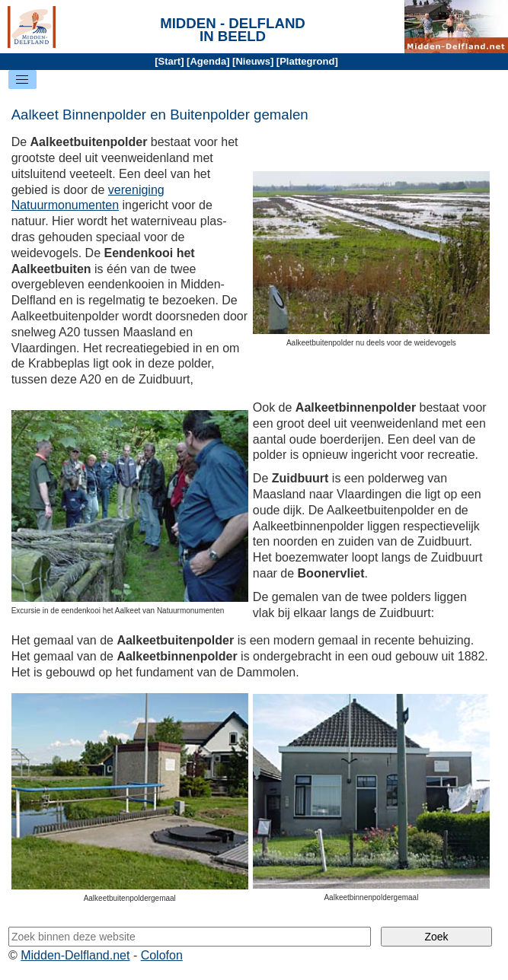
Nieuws (253, 61)
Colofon (162, 955)
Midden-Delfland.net (75, 955)
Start (170, 61)
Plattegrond (307, 61)
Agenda (208, 61)
